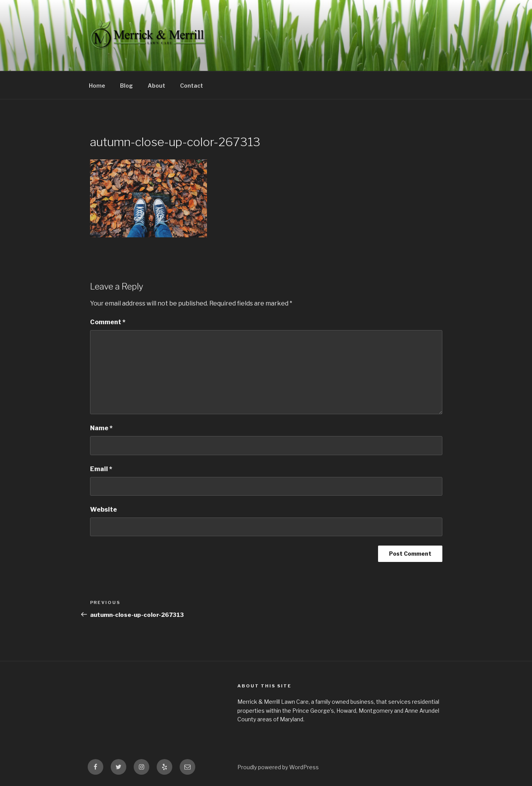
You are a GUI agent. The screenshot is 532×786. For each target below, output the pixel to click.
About (156, 86)
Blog (126, 86)
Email (101, 469)
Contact (192, 86)
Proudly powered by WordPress (278, 767)
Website (103, 510)
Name (101, 428)
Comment (108, 322)
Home (97, 86)
